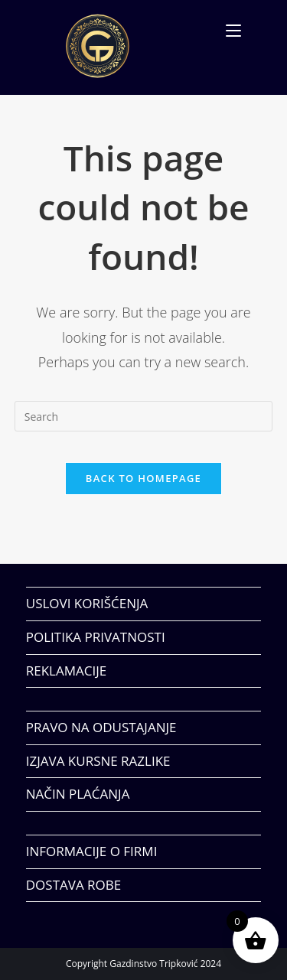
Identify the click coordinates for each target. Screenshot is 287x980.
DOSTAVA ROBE (73, 885)
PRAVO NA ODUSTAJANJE (101, 727)
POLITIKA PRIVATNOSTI (96, 637)
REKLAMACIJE (66, 671)
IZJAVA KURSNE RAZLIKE (98, 761)
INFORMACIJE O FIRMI (92, 851)
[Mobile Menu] (233, 31)
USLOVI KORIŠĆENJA (87, 603)
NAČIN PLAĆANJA (78, 794)
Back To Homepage (143, 478)
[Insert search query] (144, 416)
